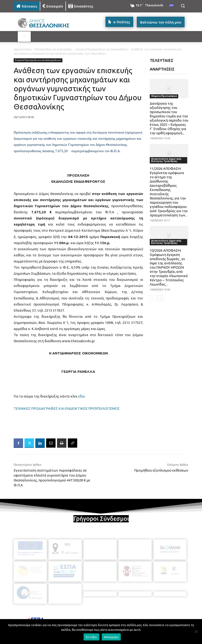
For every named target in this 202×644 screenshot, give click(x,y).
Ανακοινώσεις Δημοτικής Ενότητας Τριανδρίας (166, 160)
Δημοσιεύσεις (23, 49)
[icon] (134, 617)
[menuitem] (171, 6)
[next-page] (160, 298)
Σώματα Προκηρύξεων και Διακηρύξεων (102, 49)
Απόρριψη (111, 637)
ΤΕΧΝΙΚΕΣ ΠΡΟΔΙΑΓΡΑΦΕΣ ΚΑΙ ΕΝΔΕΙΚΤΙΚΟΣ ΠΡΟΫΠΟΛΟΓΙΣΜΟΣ (67, 408)
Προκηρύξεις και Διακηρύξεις (54, 49)
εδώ (82, 396)
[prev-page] (153, 298)
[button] (183, 6)
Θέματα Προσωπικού (164, 96)
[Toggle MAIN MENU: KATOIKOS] (24, 37)
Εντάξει (91, 637)
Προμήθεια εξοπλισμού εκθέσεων (161, 470)
